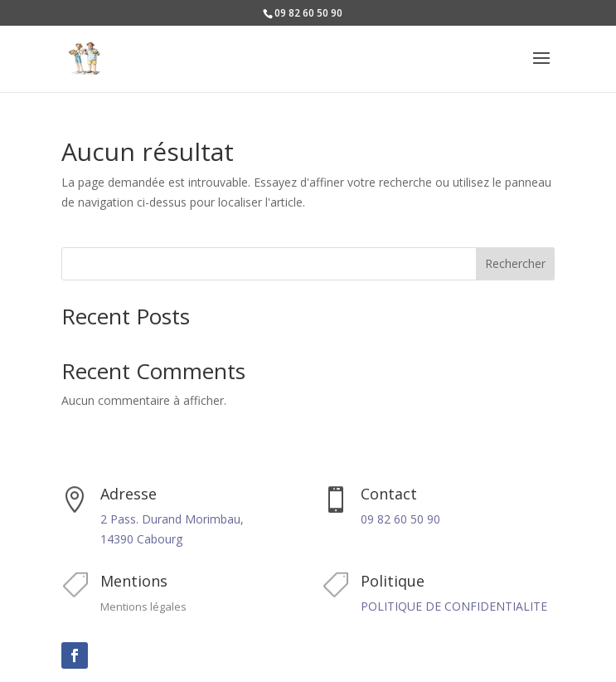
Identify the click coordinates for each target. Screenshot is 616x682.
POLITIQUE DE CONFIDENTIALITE (454, 606)
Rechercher (515, 263)
